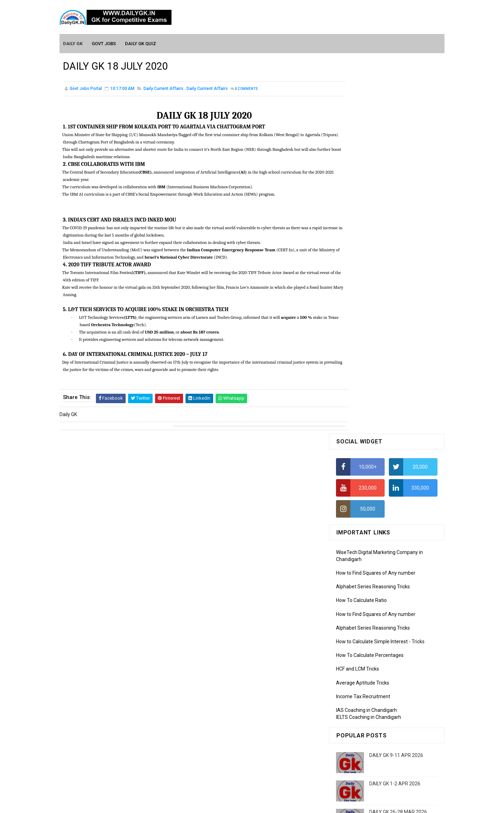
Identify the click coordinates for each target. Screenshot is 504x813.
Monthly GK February (359, 587)
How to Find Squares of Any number (376, 198)
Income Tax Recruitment (363, 322)
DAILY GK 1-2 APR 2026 (395, 409)
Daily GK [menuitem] (73, 43)
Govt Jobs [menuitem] (104, 43)
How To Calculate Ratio (361, 226)
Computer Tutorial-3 (358, 658)
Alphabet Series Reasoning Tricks (373, 212)
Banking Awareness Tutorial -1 (370, 730)
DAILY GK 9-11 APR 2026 (396, 381)
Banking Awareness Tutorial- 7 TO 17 (377, 771)
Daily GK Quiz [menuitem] (141, 43)
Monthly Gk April (354, 566)
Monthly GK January (358, 597)
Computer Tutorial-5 (358, 679)
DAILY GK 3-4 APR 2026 (395, 466)
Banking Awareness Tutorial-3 (369, 750)
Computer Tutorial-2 (358, 648)
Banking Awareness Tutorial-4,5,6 (373, 761)
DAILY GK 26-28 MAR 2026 (398, 437)
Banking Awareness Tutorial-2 (369, 740)
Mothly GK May (352, 556)
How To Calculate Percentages (370, 281)
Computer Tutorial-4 (358, 668)
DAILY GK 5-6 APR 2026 (395, 494)
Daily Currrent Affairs (207, 89)
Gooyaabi (299, 804)
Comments (246, 89)
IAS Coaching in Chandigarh (366, 336)
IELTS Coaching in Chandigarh (369, 342)
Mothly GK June (353, 546)
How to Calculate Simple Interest (372, 267)
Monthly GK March (356, 576)
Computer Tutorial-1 (358, 638)
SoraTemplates (237, 804)
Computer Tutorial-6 (358, 689)
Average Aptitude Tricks (363, 308)
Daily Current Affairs (163, 89)
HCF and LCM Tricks (358, 294)
